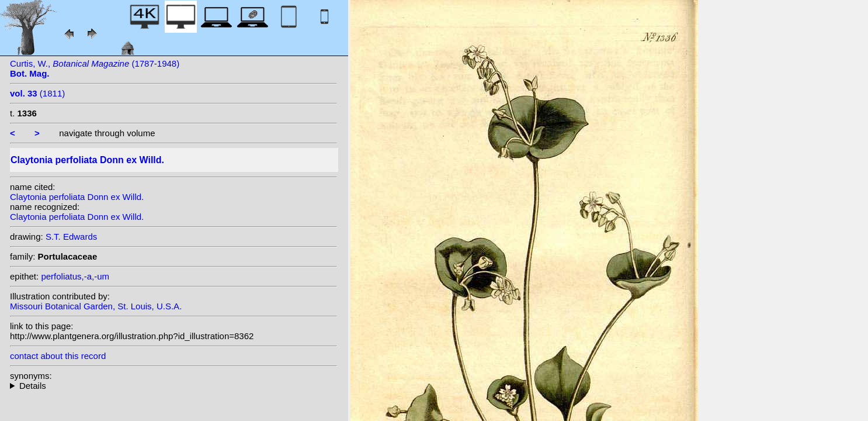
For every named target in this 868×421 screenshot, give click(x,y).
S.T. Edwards (71, 237)
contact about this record (58, 356)
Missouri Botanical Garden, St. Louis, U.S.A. (96, 306)
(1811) (37, 93)
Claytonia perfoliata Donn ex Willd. (77, 197)
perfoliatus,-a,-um (75, 276)
